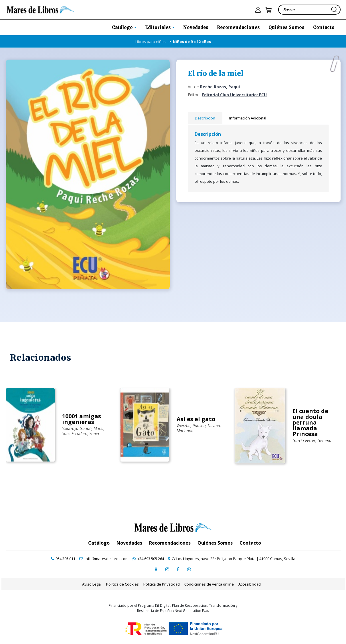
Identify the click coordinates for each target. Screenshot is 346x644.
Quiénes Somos (286, 27)
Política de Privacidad (162, 584)
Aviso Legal (92, 584)
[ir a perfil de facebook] (178, 569)
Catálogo (99, 543)
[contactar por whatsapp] (189, 569)
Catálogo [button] (123, 27)
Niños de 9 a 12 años (192, 42)
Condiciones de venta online (209, 584)
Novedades (196, 27)
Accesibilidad (250, 584)
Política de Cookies (122, 584)
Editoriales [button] (159, 27)
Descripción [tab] (205, 118)
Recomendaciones (238, 27)
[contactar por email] (104, 559)
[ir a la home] (40, 9)
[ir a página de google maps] (156, 569)
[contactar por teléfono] (63, 559)
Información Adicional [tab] (248, 118)
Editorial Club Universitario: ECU (234, 95)
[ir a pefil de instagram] (167, 569)
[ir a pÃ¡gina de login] (258, 10)
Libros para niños (151, 42)
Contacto (324, 27)
